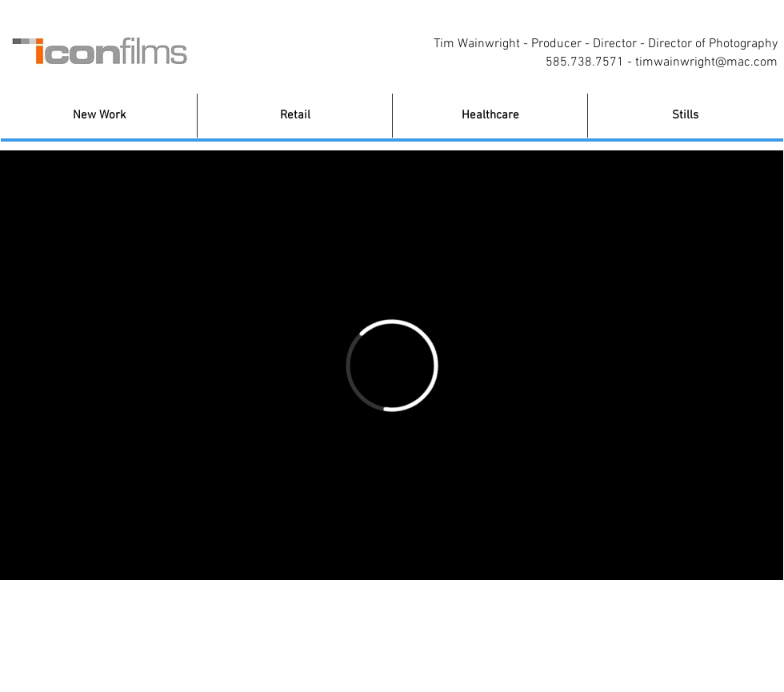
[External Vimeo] (392, 365)
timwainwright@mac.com (706, 62)
